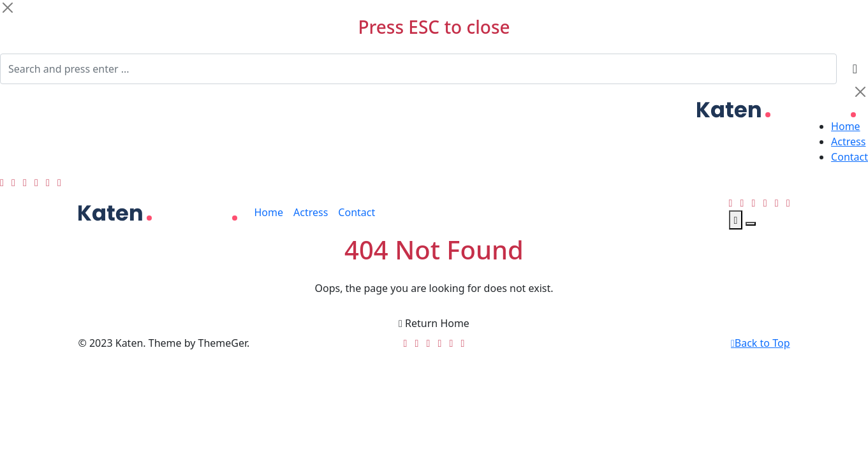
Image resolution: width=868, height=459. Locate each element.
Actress (848, 142)
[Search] (418, 69)
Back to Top (761, 343)
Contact (850, 157)
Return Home (434, 323)
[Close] (8, 8)
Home (846, 126)
